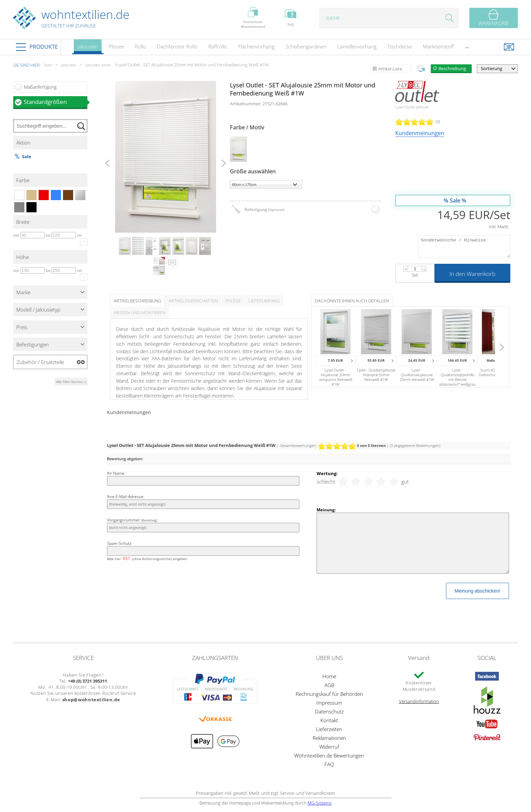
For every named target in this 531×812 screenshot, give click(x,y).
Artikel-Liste (390, 69)
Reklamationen (329, 738)
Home (329, 676)
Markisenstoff (438, 46)
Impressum (329, 703)
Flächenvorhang (256, 46)
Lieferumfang (264, 301)
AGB (329, 685)
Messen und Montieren (140, 313)
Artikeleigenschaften (193, 301)
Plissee (116, 46)
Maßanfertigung (40, 87)
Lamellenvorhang (357, 46)
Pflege (233, 301)
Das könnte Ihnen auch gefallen (352, 301)
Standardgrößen (56, 102)
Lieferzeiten (329, 729)
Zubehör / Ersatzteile (40, 362)
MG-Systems (320, 803)
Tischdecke (400, 46)
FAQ (329, 764)
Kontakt (329, 720)
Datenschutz (329, 711)
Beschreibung (452, 68)
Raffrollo (218, 46)
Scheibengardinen (306, 46)
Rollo (140, 46)
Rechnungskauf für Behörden (329, 694)
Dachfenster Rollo (177, 46)
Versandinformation (419, 701)
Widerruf (329, 747)
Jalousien (88, 49)
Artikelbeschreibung (137, 301)
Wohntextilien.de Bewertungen (329, 755)
